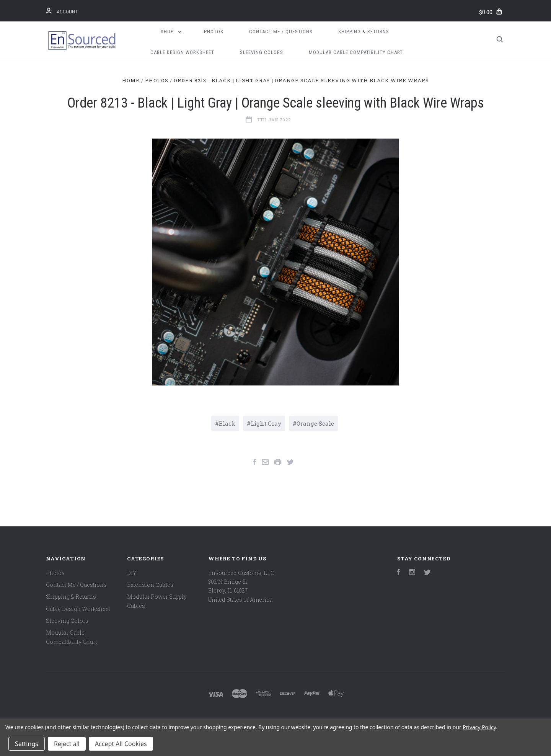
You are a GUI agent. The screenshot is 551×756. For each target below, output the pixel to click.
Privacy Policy (479, 727)
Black (227, 423)
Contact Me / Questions (281, 32)
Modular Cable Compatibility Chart (356, 52)
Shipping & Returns (364, 32)
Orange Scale (315, 423)
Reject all (67, 744)
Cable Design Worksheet (182, 52)
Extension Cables (150, 585)
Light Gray (266, 423)
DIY (132, 573)
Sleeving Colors (262, 52)
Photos (214, 32)
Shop (171, 32)
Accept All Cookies (121, 744)
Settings (27, 744)
